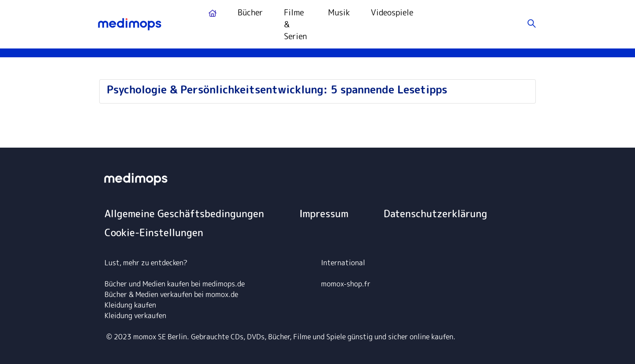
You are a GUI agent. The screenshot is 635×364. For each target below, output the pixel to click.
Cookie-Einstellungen (154, 232)
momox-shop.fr (346, 284)
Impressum (324, 214)
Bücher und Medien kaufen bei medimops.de (175, 284)
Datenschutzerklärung (435, 214)
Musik (339, 13)
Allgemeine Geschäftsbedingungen (184, 214)
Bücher (250, 13)
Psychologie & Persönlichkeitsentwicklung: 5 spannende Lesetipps (277, 89)
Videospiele (392, 13)
